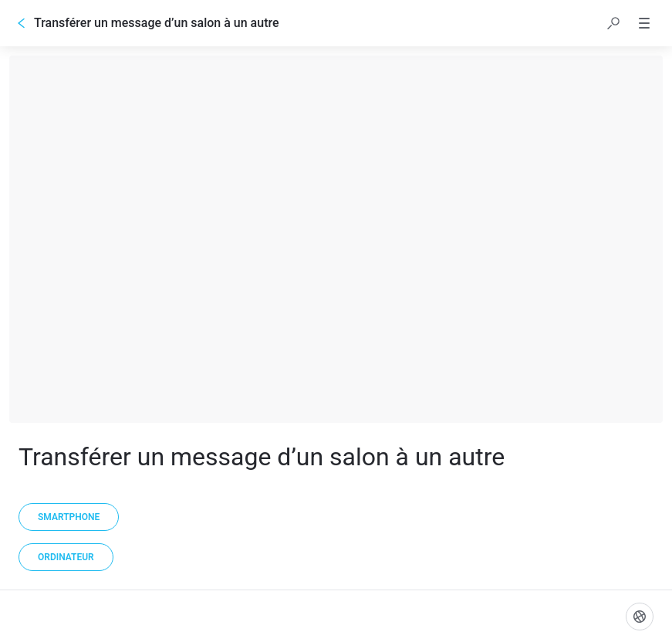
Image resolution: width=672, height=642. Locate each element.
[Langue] (640, 617)
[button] (613, 23)
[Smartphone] (69, 517)
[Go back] (22, 23)
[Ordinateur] (66, 557)
